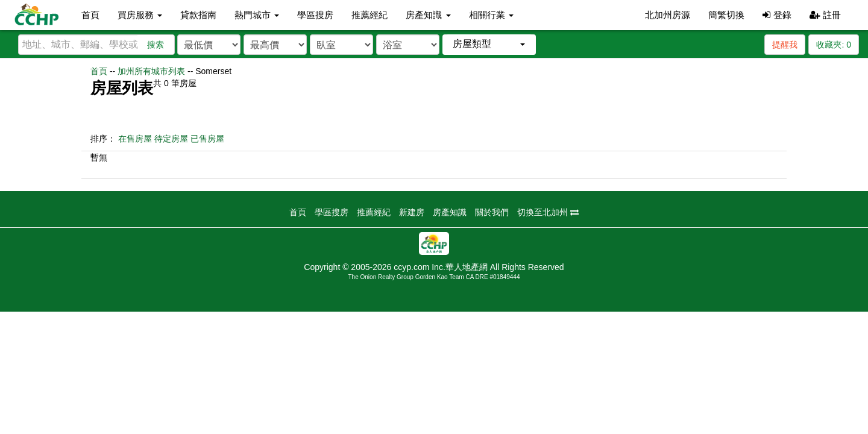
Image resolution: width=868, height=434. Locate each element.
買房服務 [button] (140, 15)
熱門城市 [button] (257, 15)
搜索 (156, 45)
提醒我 (785, 45)
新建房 (412, 212)
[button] (489, 44)
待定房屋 (171, 139)
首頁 (90, 15)
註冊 (825, 15)
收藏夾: (834, 45)
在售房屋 (135, 139)
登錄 (777, 15)
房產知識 (450, 212)
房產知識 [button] (428, 15)
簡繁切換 (726, 15)
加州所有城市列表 (151, 71)
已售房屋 (207, 139)
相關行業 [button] (491, 15)
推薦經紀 (370, 15)
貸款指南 (198, 15)
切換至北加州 (548, 212)
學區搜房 (315, 15)
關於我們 (492, 212)
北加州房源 (668, 15)
